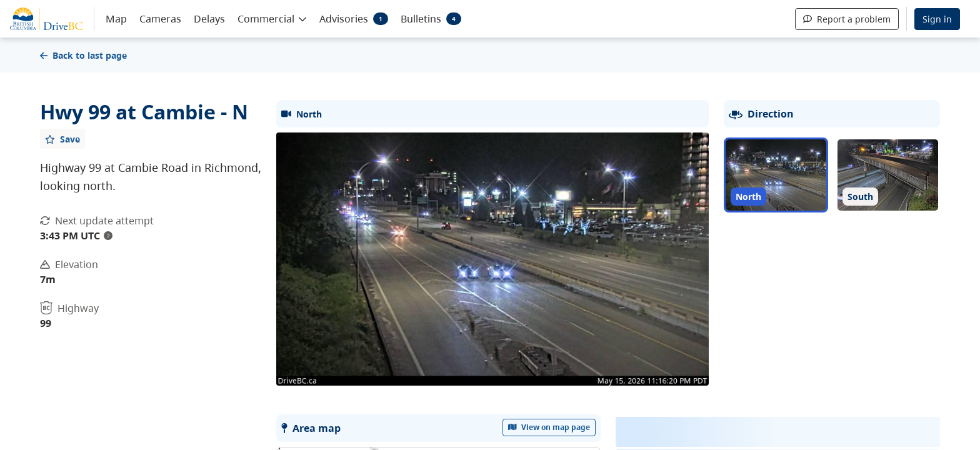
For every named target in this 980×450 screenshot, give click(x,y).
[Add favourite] (62, 139)
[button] (272, 18)
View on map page (549, 427)
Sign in (937, 19)
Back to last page (83, 55)
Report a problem (847, 19)
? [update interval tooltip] (108, 236)
